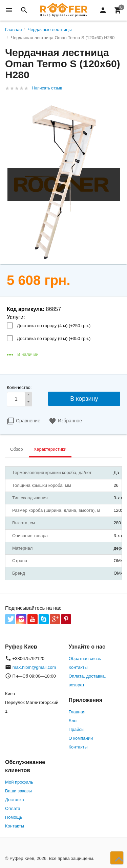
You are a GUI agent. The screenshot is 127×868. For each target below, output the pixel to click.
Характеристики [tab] (50, 449)
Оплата (13, 808)
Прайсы (77, 729)
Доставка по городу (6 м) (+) (54, 338)
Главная (77, 712)
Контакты (78, 667)
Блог (73, 721)
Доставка (15, 800)
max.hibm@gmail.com (34, 667)
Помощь (14, 817)
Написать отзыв (47, 88)
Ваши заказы (18, 791)
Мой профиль (19, 782)
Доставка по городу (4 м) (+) (54, 326)
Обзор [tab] (17, 449)
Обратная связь (85, 659)
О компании (81, 738)
